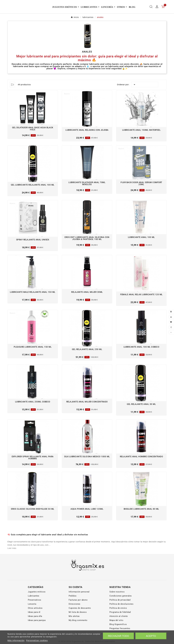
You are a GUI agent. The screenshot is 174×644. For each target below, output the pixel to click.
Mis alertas (74, 626)
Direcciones (74, 614)
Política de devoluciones (121, 614)
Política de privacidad (120, 610)
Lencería (32, 614)
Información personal (79, 602)
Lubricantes (34, 606)
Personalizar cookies (37, 640)
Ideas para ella (35, 626)
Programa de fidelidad (120, 622)
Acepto (151, 636)
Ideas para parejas (37, 630)
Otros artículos (35, 618)
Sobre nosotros (117, 602)
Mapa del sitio (116, 630)
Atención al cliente (119, 626)
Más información (16, 640)
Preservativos (35, 610)
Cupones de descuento (80, 618)
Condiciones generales (121, 606)
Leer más (12, 558)
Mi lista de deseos (78, 622)
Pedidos (73, 606)
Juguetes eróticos (37, 602)
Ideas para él (34, 622)
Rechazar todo (118, 636)
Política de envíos (118, 618)
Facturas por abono (78, 610)
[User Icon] (157, 12)
